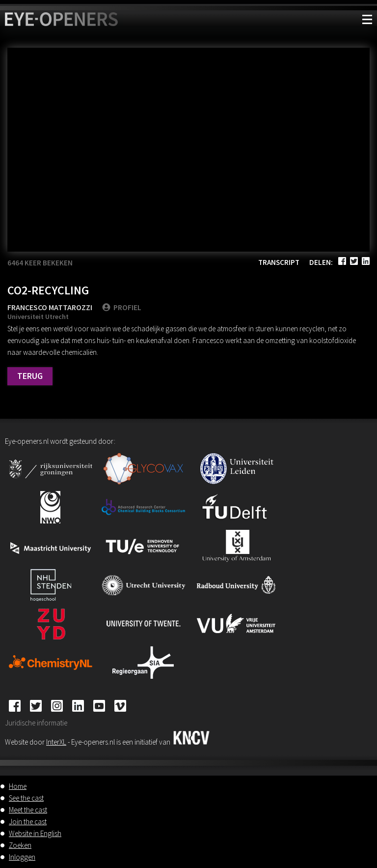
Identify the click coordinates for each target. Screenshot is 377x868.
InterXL (56, 742)
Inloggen (22, 857)
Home (18, 786)
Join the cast (28, 822)
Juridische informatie (36, 723)
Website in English (35, 833)
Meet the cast (28, 810)
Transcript (279, 262)
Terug (30, 376)
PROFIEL (122, 307)
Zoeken (20, 845)
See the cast (26, 798)
